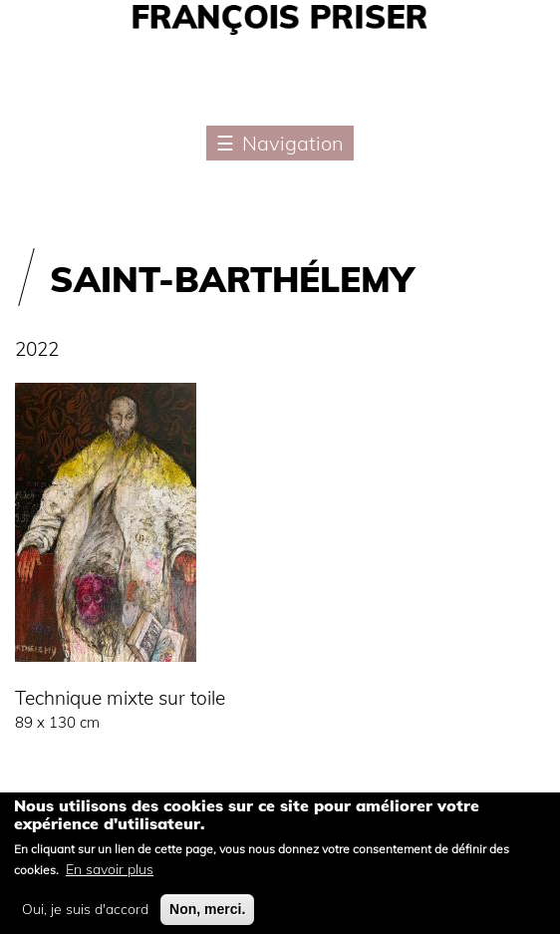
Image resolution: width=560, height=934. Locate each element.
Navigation (293, 143)
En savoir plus (110, 880)
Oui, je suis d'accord (85, 920)
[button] (106, 671)
